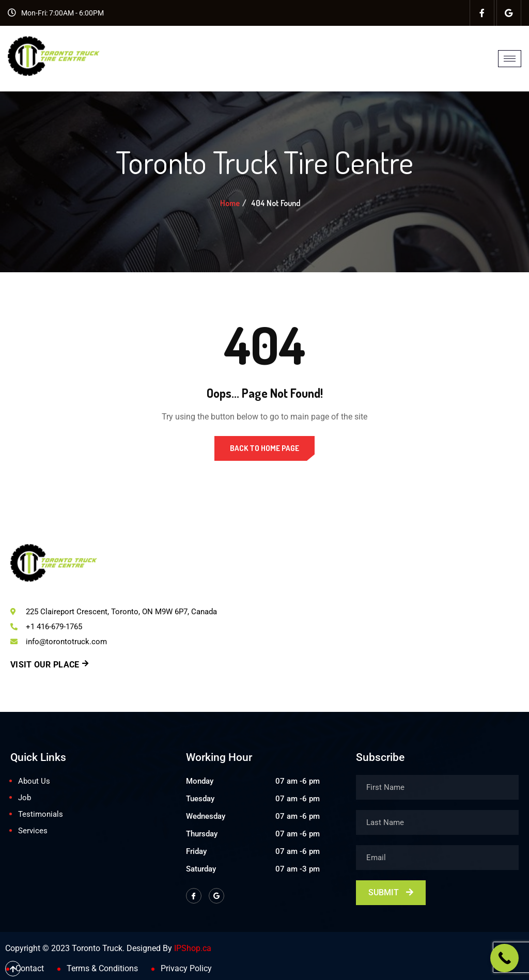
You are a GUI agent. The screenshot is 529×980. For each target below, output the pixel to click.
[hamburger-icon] (510, 59)
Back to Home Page (264, 448)
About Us (34, 781)
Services (33, 831)
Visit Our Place (49, 665)
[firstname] (437, 787)
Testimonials (41, 814)
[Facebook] (482, 13)
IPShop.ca (193, 948)
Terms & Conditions (102, 968)
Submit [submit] (391, 892)
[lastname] (437, 822)
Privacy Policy (186, 968)
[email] (437, 858)
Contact (30, 968)
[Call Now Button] (504, 958)
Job (25, 798)
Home (230, 203)
